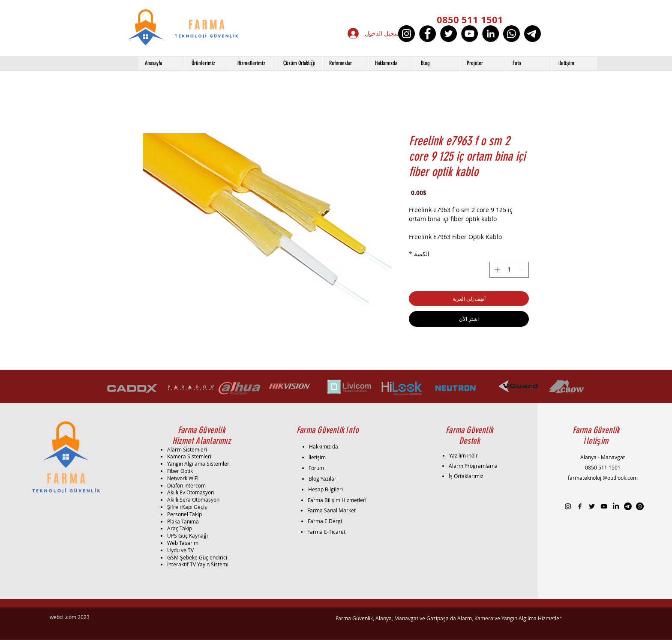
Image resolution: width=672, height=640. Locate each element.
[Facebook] (427, 34)
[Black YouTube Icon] (604, 506)
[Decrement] (522, 270)
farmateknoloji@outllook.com (603, 478)
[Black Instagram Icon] (568, 506)
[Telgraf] (532, 34)
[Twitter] (448, 34)
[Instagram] (406, 34)
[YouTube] (469, 34)
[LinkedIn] (490, 34)
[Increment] (496, 270)
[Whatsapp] (511, 34)
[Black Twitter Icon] (592, 506)
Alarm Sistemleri (187, 449)
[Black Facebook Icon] (580, 506)
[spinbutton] (509, 270)
